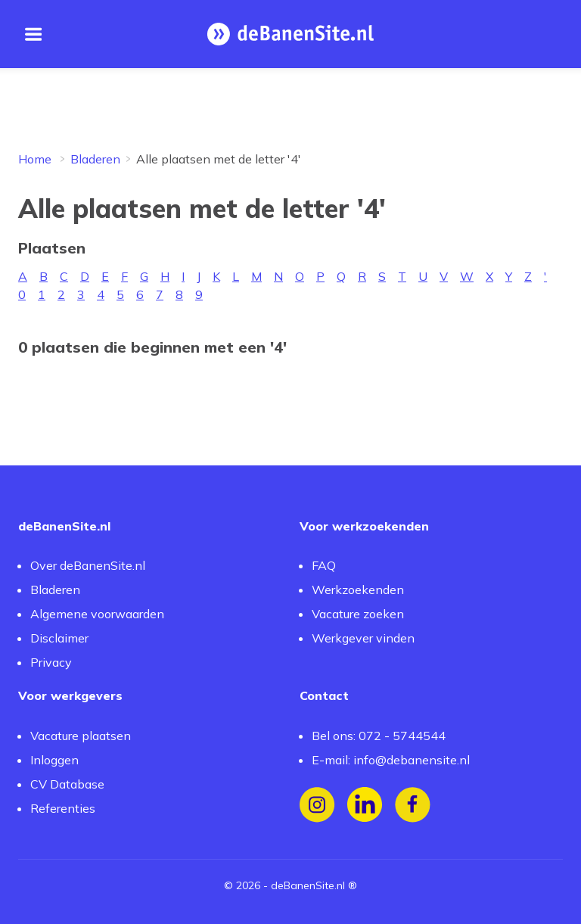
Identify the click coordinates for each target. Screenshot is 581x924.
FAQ (324, 565)
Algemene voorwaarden (97, 614)
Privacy (51, 662)
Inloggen (54, 760)
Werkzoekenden (358, 590)
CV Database (67, 784)
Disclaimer (59, 638)
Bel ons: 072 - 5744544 (379, 736)
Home (35, 159)
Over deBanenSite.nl (88, 565)
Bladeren (95, 159)
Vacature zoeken (358, 614)
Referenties (63, 808)
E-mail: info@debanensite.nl (391, 760)
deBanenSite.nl (308, 885)
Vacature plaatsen (81, 736)
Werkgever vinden (363, 638)
